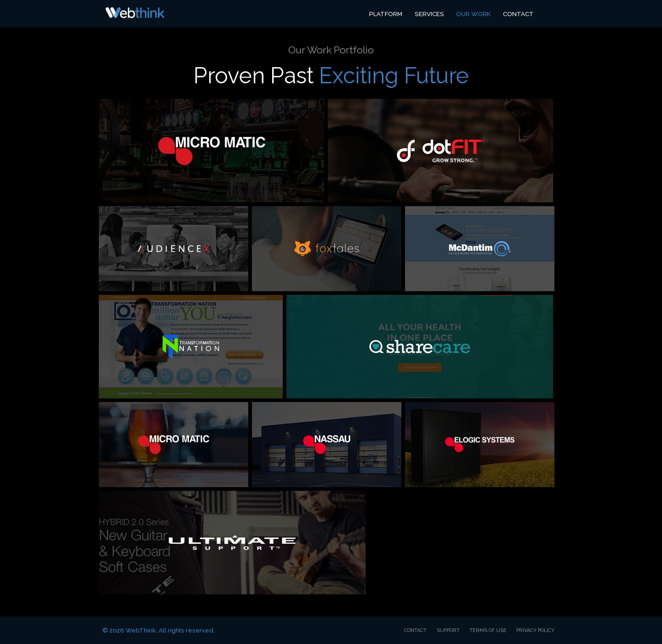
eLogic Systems (480, 445)
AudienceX (174, 249)
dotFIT (440, 151)
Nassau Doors (327, 445)
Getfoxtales (327, 249)
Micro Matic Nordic (174, 445)
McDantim (480, 249)
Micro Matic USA (211, 151)
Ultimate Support (232, 543)
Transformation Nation (191, 347)
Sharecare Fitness (420, 347)
